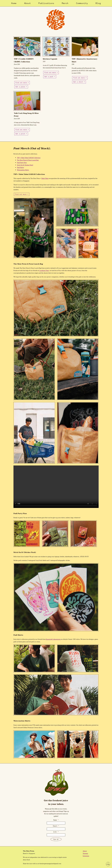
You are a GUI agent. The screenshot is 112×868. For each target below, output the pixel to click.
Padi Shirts (20, 168)
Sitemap (85, 854)
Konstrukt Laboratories (53, 639)
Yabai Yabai (45, 178)
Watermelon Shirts (23, 170)
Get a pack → (50, 77)
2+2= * (56, 832)
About (27, 3)
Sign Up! (56, 839)
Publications (46, 3)
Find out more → (22, 83)
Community (82, 3)
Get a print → (21, 134)
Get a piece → (21, 87)
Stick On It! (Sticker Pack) (25, 165)
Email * (56, 826)
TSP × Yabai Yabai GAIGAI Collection (29, 158)
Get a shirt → (79, 82)
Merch (65, 3)
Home (14, 3)
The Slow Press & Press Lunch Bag (28, 160)
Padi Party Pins (22, 163)
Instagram (86, 856)
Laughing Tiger (44, 271)
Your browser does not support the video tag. (56, 487)
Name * (56, 820)
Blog (98, 3)
